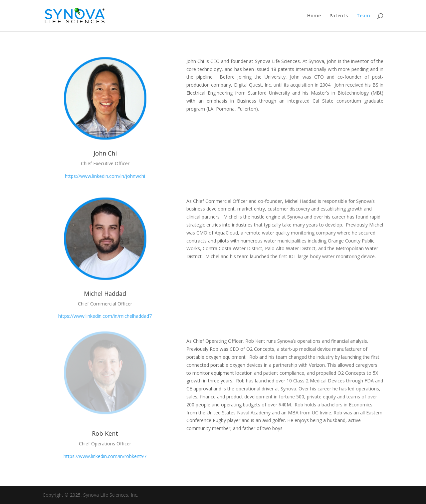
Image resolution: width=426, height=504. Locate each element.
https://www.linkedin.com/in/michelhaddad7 (105, 316)
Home (314, 16)
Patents (339, 16)
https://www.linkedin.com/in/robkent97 (105, 456)
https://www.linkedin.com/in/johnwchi (105, 176)
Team (363, 16)
